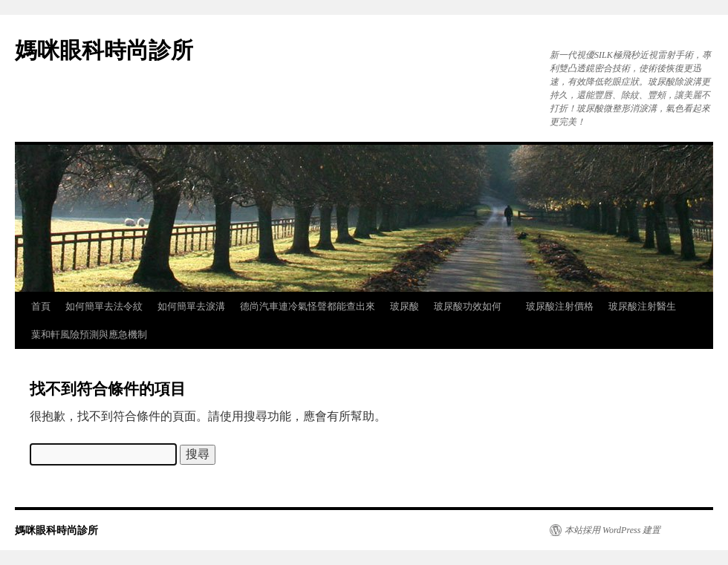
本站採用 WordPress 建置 (612, 530)
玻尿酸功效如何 (472, 306)
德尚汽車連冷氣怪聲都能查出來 (308, 306)
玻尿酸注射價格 (560, 306)
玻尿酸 (404, 306)
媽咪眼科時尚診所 (104, 50)
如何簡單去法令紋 (104, 306)
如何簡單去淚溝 (191, 306)
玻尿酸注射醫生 (642, 306)
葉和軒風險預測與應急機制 (89, 334)
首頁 (41, 306)
